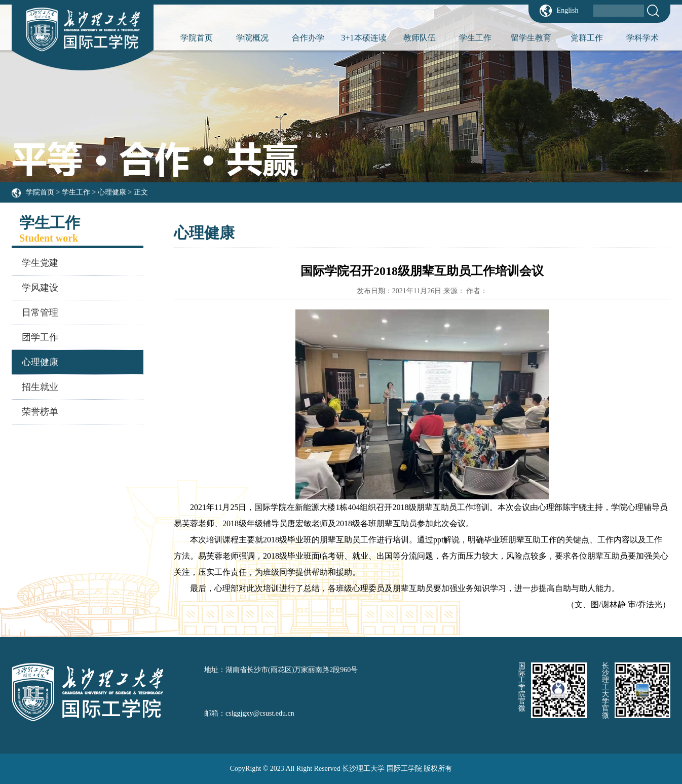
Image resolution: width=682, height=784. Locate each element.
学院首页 (197, 38)
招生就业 (40, 387)
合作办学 (308, 38)
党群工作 (587, 38)
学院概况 (252, 38)
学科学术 (642, 38)
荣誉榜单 (40, 412)
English (568, 10)
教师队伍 (420, 38)
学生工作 (475, 38)
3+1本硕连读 (364, 38)
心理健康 (112, 192)
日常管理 (40, 312)
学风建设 (40, 288)
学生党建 (40, 263)
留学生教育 (531, 38)
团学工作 (40, 337)
